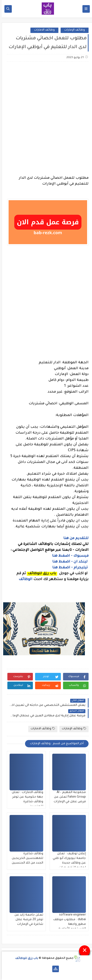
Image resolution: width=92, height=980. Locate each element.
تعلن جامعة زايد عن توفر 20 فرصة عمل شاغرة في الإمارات (27, 920)
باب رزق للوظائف (25, 958)
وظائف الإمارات (73, 30)
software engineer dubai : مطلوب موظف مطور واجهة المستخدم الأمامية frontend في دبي (68, 924)
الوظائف (23, 580)
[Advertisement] (46, 116)
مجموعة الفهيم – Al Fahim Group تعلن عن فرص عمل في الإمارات (68, 797)
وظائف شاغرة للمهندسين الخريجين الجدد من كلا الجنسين (26, 858)
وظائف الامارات (43, 30)
